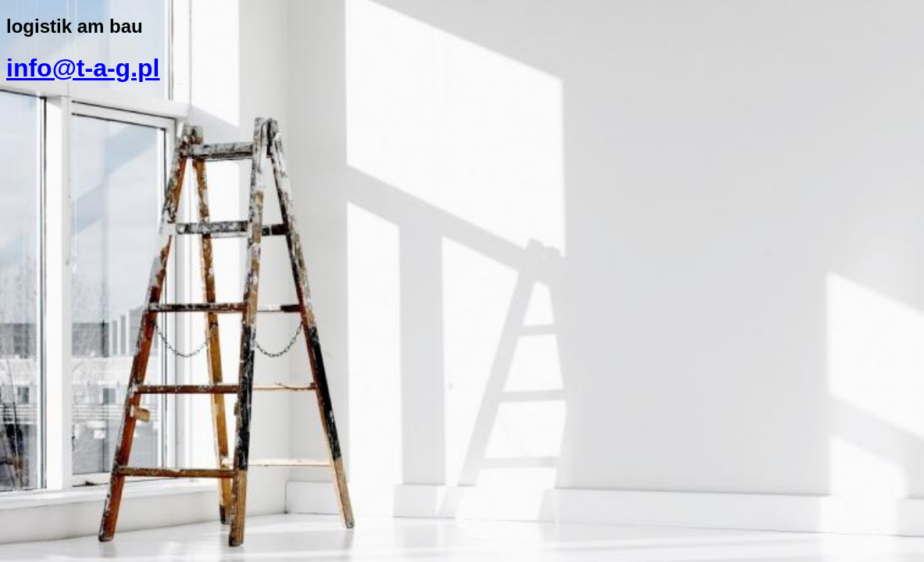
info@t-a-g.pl (83, 68)
